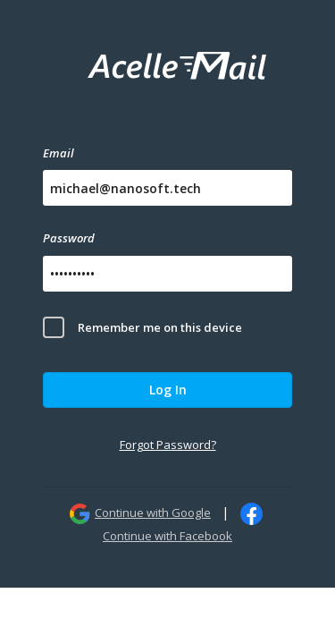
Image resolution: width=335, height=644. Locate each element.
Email (59, 153)
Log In (168, 390)
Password (69, 238)
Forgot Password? (168, 445)
